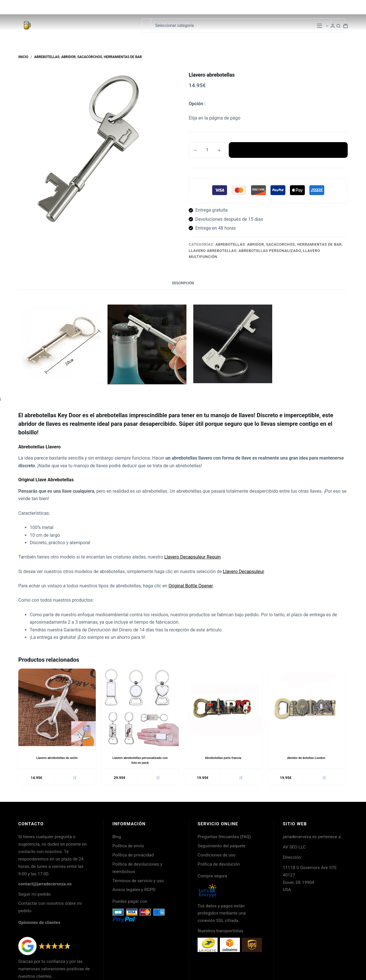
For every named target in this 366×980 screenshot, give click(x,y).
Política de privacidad (133, 856)
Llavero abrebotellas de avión (57, 758)
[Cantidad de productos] (207, 150)
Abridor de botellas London (306, 758)
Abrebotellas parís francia (223, 758)
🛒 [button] (74, 778)
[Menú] (319, 26)
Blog (117, 838)
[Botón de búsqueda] (338, 26)
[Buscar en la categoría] (241, 26)
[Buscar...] (146, 26)
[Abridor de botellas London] (306, 707)
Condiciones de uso (217, 856)
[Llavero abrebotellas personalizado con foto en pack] (140, 707)
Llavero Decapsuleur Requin (193, 557)
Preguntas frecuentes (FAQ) (224, 838)
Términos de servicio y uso (138, 882)
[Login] (333, 26)
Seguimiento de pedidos (327, 7)
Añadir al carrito (288, 150)
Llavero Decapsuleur (243, 571)
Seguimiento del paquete (221, 847)
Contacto (289, 7)
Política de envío (128, 847)
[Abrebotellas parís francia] (223, 707)
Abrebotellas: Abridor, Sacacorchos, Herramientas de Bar (279, 244)
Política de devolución (219, 865)
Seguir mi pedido (34, 895)
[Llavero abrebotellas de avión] (57, 707)
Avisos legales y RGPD (134, 891)
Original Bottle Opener (191, 586)
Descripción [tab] (183, 283)
